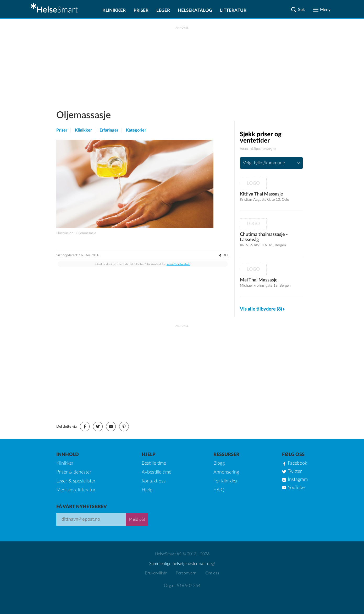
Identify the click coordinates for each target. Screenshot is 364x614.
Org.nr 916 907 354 (182, 586)
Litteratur (233, 10)
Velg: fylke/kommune (264, 163)
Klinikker (114, 10)
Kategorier (136, 130)
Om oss (212, 573)
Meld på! (137, 519)
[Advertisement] (182, 66)
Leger (163, 10)
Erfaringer (109, 130)
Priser (141, 10)
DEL (226, 255)
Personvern (186, 573)
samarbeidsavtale (178, 264)
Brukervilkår (156, 573)
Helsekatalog (195, 10)
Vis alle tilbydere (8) (261, 309)
